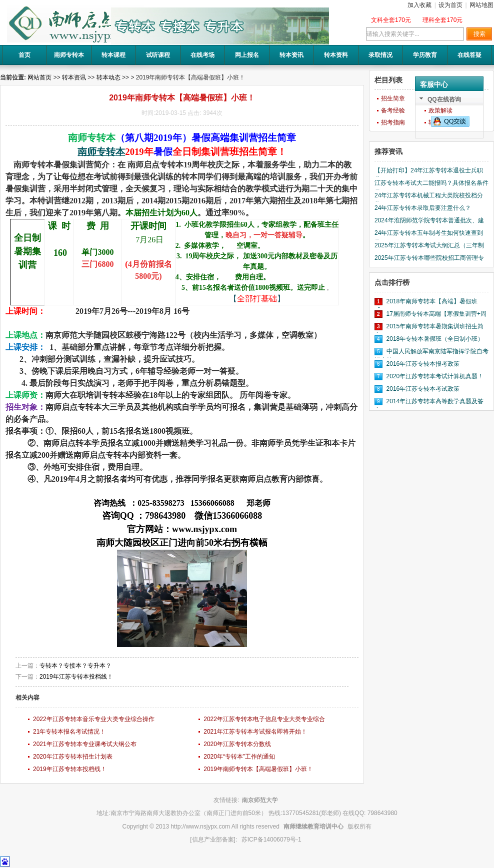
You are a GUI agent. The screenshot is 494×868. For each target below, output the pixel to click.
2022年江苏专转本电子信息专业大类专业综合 (264, 719)
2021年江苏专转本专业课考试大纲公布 (85, 744)
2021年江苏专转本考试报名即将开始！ (255, 732)
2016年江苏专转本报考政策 (423, 364)
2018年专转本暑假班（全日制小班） (435, 339)
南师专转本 (69, 55)
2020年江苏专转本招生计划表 (73, 757)
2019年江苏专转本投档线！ (76, 677)
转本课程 (113, 55)
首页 (24, 55)
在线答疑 (469, 55)
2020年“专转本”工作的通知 (239, 757)
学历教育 (425, 55)
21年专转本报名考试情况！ (69, 732)
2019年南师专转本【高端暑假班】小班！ (258, 769)
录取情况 (380, 55)
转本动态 (108, 77)
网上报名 (247, 55)
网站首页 (39, 77)
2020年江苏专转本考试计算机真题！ (435, 376)
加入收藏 (419, 5)
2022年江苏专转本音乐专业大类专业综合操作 (94, 719)
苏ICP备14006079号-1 (271, 840)
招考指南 (393, 122)
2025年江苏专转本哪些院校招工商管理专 (429, 258)
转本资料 (336, 55)
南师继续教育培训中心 (313, 827)
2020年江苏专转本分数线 (237, 744)
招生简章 (393, 98)
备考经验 (393, 110)
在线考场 (202, 55)
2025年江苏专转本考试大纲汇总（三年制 (429, 245)
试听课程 (158, 55)
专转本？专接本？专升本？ (75, 666)
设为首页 (450, 5)
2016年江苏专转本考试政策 (423, 389)
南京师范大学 (260, 800)
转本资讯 (291, 55)
